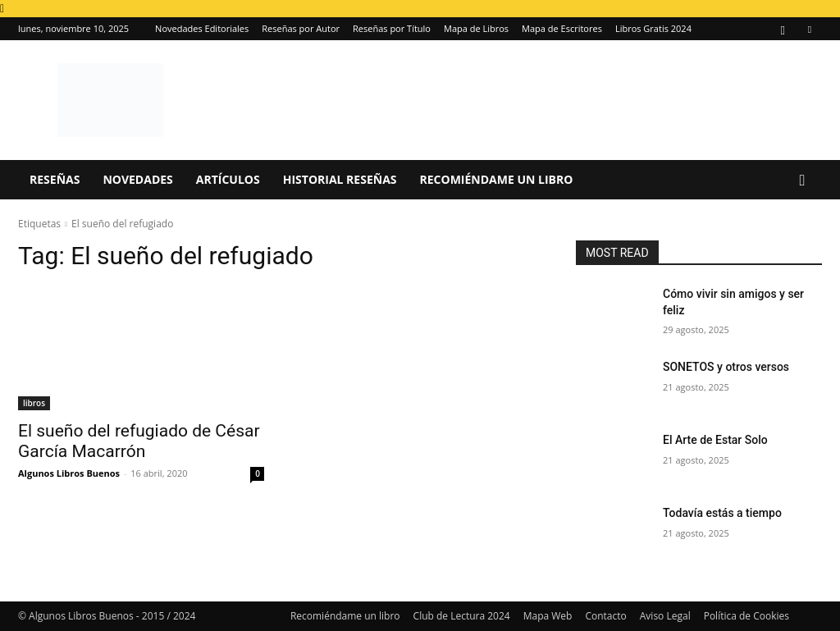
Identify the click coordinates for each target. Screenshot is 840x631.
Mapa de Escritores (562, 28)
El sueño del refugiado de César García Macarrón (139, 441)
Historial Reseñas (340, 179)
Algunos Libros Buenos (69, 473)
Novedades (137, 179)
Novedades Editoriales (202, 28)
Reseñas (55, 179)
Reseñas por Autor (301, 28)
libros (34, 403)
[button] (802, 181)
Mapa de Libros (476, 28)
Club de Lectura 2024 (462, 616)
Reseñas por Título (392, 28)
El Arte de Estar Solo (715, 440)
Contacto (605, 616)
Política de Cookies (746, 616)
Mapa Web (548, 616)
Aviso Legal (665, 616)
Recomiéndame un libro (497, 179)
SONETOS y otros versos (726, 367)
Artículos (228, 179)
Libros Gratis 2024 (653, 28)
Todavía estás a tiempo (722, 513)
